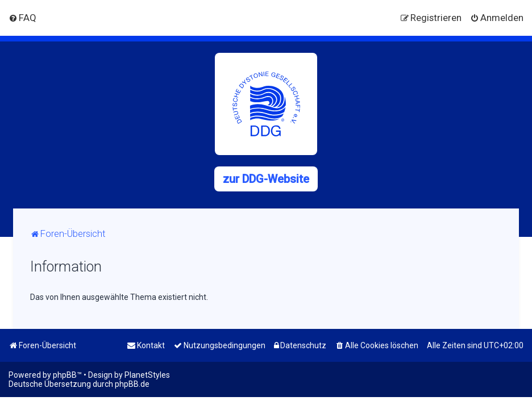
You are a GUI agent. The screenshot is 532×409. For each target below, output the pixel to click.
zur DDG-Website (266, 179)
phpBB (65, 375)
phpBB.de (132, 384)
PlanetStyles (147, 375)
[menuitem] (22, 18)
